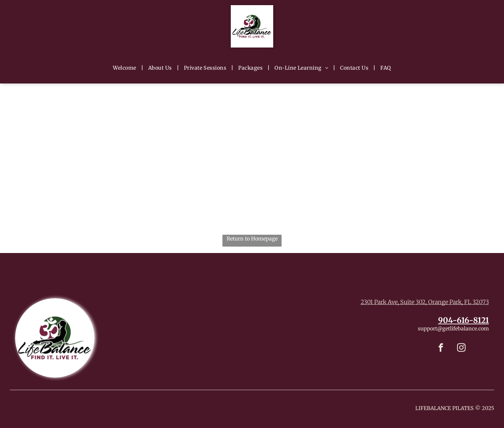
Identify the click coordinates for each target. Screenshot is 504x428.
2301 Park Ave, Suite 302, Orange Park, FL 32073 (425, 302)
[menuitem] (126, 67)
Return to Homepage (252, 239)
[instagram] (461, 349)
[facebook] (441, 349)
